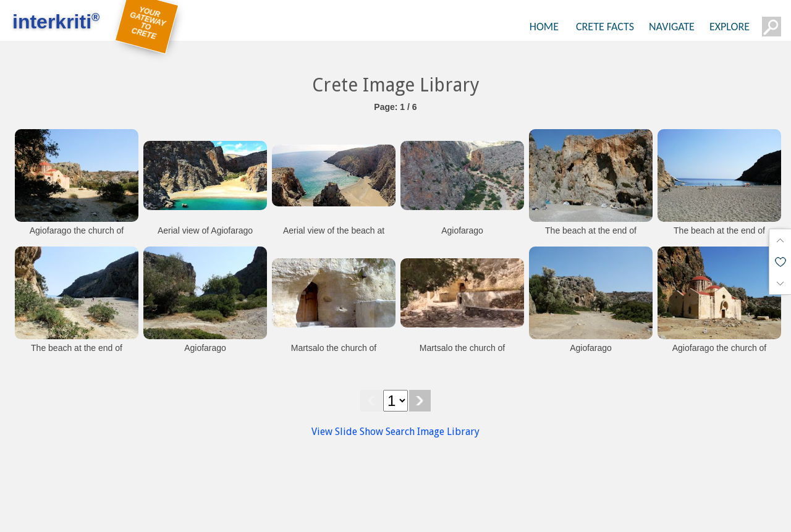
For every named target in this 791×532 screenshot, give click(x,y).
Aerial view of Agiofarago (205, 230)
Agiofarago (462, 230)
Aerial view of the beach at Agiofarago (334, 237)
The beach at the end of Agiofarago (591, 237)
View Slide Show (347, 432)
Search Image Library (433, 432)
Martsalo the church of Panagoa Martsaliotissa (334, 354)
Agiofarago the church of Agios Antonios (77, 237)
